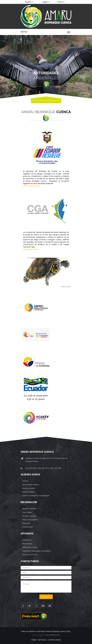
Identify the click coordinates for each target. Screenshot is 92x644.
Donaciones (27, 540)
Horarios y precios (29, 516)
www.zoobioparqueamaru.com (46, 100)
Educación (26, 523)
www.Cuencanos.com (53, 635)
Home (34, 640)
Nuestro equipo (28, 492)
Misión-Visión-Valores (31, 485)
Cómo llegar (27, 512)
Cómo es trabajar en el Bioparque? (36, 495)
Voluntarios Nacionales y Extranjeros (37, 551)
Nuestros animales (30, 509)
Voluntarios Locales (30, 547)
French (61, 2)
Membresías (27, 544)
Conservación (28, 527)
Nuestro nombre (29, 488)
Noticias (42, 640)
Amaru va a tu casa (30, 555)
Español (29, 2)
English (46, 2)
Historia (25, 481)
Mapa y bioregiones (30, 520)
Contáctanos (54, 640)
